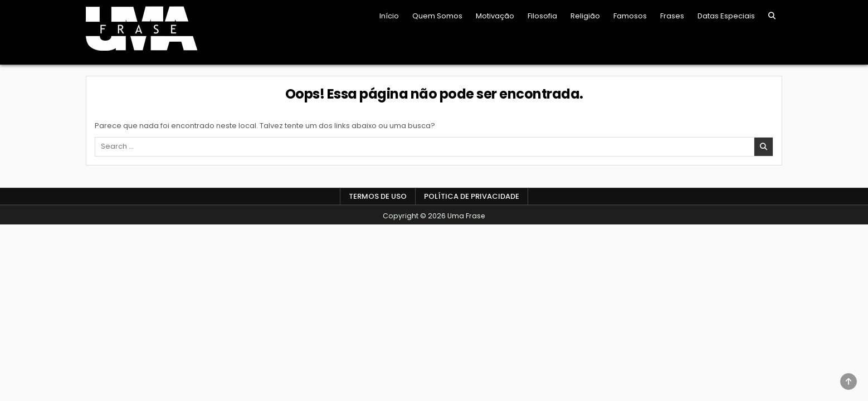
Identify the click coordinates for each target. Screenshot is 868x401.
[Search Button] (772, 16)
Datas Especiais (726, 16)
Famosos (630, 16)
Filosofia (542, 16)
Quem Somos (437, 16)
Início (389, 16)
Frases (672, 16)
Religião (585, 16)
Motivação (495, 16)
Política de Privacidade (472, 196)
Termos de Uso (378, 196)
